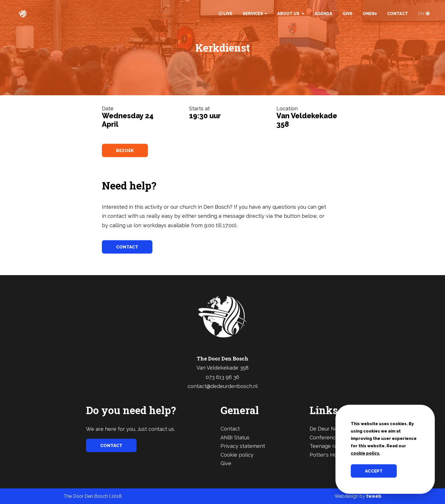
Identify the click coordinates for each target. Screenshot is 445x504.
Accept (374, 471)
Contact (398, 13)
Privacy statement (243, 446)
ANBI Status (235, 437)
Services (255, 13)
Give (348, 13)
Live (225, 13)
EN (424, 13)
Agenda (323, 13)
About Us (291, 13)
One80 (370, 13)
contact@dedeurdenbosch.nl (223, 386)
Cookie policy (237, 455)
